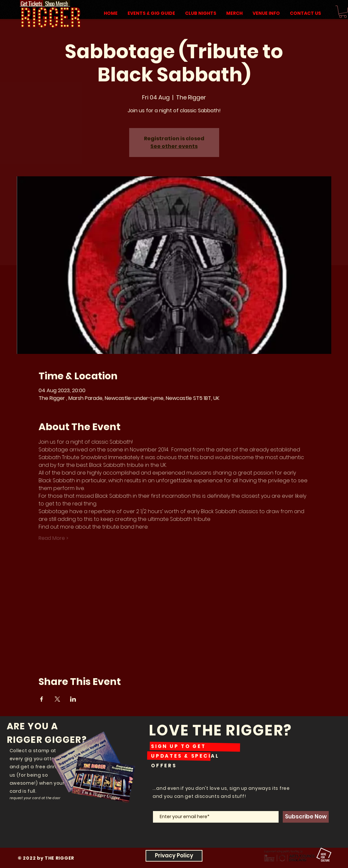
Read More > (54, 538)
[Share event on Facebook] (42, 699)
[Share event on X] (57, 699)
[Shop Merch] (57, 3)
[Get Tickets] (31, 3)
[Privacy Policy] (174, 856)
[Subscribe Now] (306, 817)
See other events (174, 146)
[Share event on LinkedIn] (73, 699)
